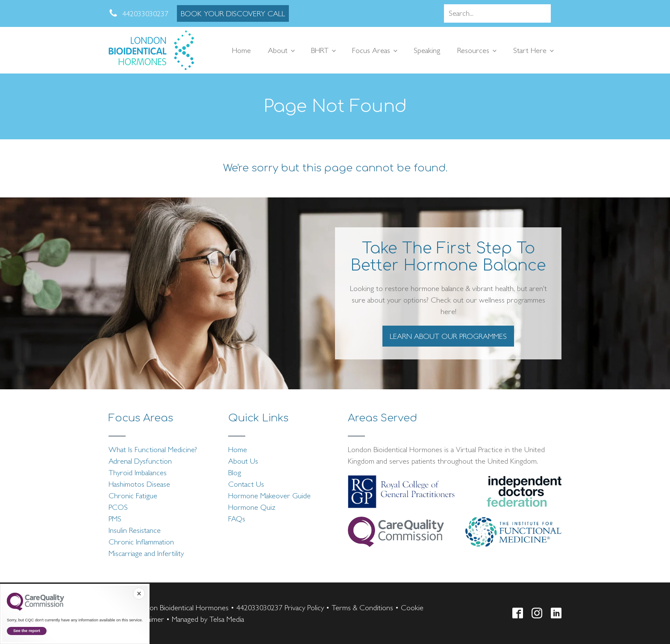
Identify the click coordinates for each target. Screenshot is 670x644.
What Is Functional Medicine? (153, 449)
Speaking (427, 50)
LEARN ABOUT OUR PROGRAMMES (448, 336)
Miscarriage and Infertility (146, 553)
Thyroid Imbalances (138, 472)
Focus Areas (371, 50)
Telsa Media (227, 619)
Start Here (530, 50)
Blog (235, 472)
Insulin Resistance (135, 530)
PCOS (118, 507)
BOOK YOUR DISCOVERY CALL (233, 13)
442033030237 (259, 607)
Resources (473, 50)
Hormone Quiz (252, 507)
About (278, 50)
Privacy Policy (304, 607)
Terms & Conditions (362, 607)
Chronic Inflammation (141, 542)
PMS (115, 519)
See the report (27, 631)
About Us (243, 461)
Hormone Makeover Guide (269, 495)
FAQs (237, 519)
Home (241, 50)
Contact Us (246, 484)
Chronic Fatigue (133, 495)
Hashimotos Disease (139, 484)
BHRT (320, 50)
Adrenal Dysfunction (140, 461)
